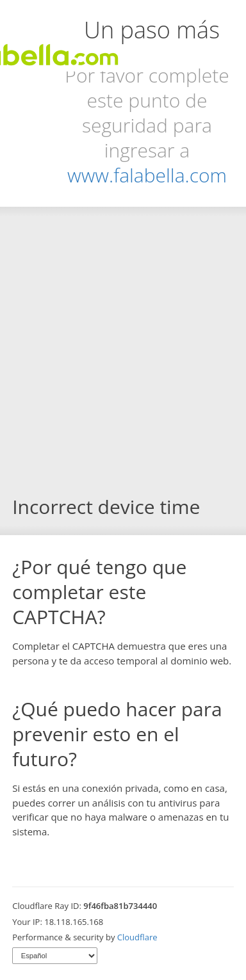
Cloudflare (137, 937)
